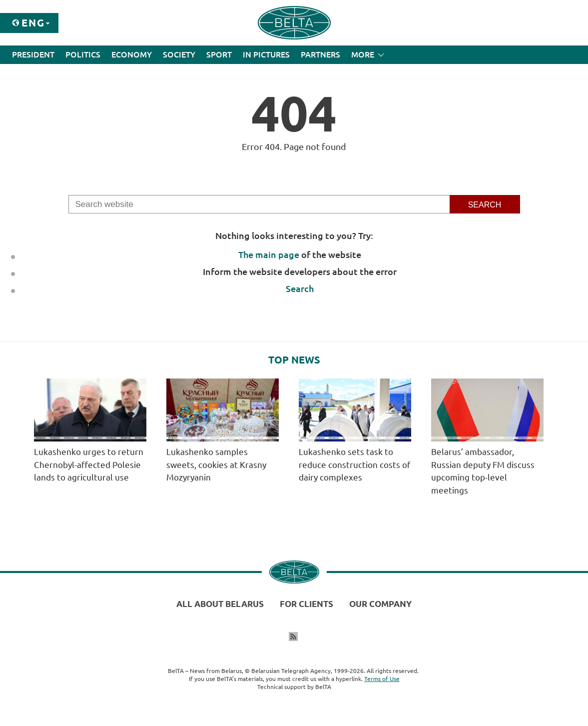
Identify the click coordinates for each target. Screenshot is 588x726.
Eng (33, 23)
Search (300, 288)
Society (179, 54)
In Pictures (266, 54)
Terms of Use (382, 679)
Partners (320, 54)
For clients (306, 604)
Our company (380, 604)
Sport (219, 54)
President (33, 54)
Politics (83, 54)
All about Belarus (220, 604)
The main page (269, 254)
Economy (132, 54)
